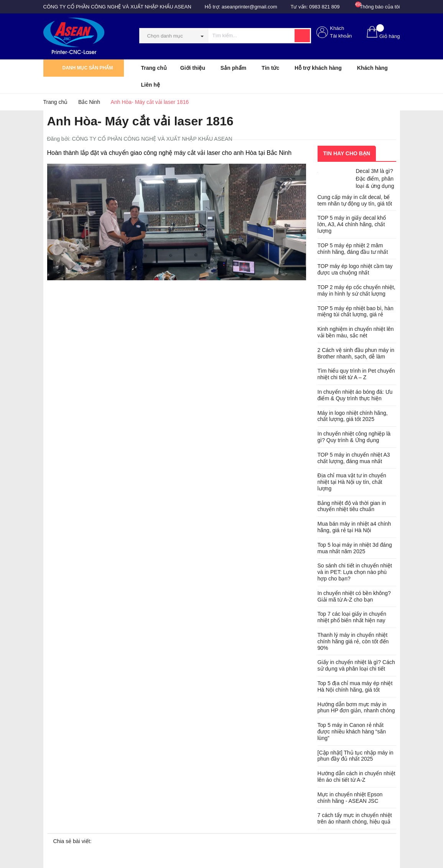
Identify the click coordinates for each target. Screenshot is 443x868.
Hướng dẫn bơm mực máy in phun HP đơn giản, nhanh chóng (356, 708)
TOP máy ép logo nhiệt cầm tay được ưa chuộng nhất (355, 269)
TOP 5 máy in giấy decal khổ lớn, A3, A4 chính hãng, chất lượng (352, 224)
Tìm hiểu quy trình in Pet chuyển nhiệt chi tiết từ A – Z (356, 374)
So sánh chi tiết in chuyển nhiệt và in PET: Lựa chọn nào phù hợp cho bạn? (355, 572)
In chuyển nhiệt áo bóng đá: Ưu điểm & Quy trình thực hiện (355, 395)
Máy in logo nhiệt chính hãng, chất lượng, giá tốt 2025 (353, 416)
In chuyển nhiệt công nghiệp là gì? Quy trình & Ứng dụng (354, 437)
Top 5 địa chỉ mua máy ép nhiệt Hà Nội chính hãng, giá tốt (355, 686)
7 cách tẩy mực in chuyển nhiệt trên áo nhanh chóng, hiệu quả (355, 818)
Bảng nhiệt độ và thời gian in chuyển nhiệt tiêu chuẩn (352, 506)
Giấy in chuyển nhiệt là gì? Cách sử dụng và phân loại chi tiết (356, 665)
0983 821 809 (324, 7)
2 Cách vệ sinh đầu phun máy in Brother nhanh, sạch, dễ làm (356, 353)
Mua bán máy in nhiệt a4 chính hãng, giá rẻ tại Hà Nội (354, 527)
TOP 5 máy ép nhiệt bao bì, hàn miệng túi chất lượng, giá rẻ (356, 312)
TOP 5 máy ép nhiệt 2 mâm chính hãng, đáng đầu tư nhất (353, 249)
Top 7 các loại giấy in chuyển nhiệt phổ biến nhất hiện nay (352, 617)
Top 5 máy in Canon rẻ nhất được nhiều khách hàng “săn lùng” (352, 732)
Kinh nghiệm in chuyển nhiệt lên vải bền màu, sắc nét (356, 332)
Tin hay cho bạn (347, 153)
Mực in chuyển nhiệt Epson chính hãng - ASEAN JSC (350, 798)
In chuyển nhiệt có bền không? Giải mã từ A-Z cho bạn (354, 596)
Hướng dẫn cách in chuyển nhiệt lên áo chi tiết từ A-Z (357, 777)
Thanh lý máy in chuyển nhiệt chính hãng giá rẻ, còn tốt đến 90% (353, 641)
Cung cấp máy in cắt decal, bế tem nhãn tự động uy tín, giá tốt (355, 200)
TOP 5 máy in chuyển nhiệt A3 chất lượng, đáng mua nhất (354, 458)
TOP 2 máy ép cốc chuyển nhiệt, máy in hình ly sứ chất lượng (357, 290)
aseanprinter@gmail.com (249, 7)
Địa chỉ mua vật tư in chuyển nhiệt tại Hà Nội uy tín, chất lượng (352, 482)
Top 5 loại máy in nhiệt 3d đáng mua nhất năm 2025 (355, 548)
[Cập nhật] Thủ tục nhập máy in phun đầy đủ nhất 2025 (356, 756)
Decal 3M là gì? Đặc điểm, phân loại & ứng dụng (375, 178)
